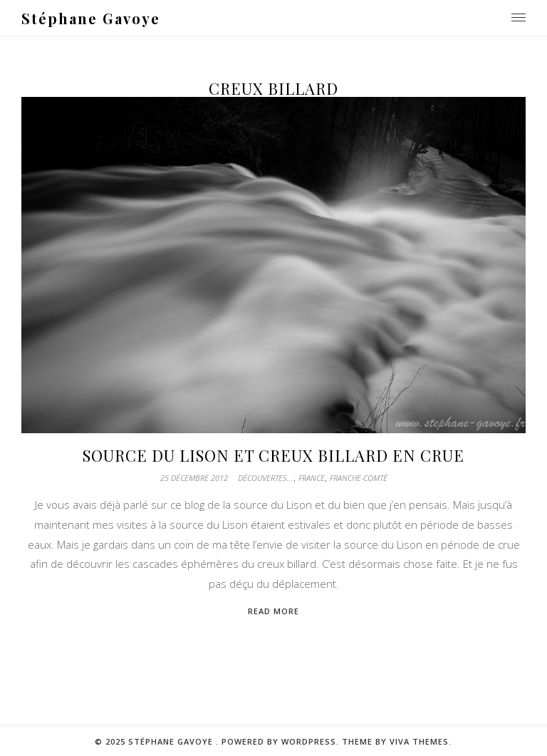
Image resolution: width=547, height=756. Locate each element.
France (312, 478)
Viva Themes (419, 741)
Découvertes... (266, 478)
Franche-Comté (359, 478)
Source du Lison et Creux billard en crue (273, 455)
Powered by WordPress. (282, 741)
